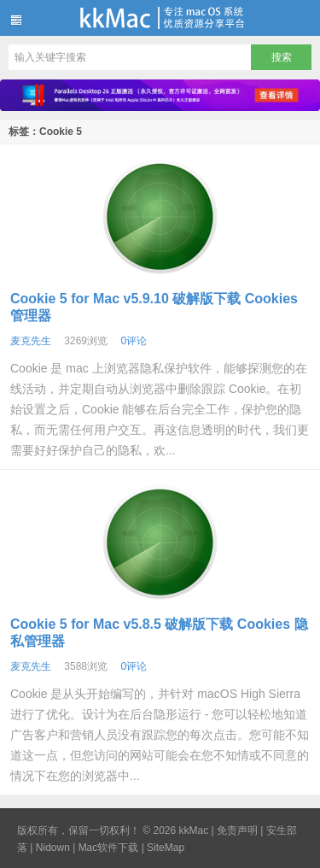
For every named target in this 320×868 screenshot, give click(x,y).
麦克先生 (31, 341)
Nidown (53, 847)
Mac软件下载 (109, 847)
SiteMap (166, 847)
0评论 (134, 341)
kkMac (160, 18)
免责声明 (237, 830)
